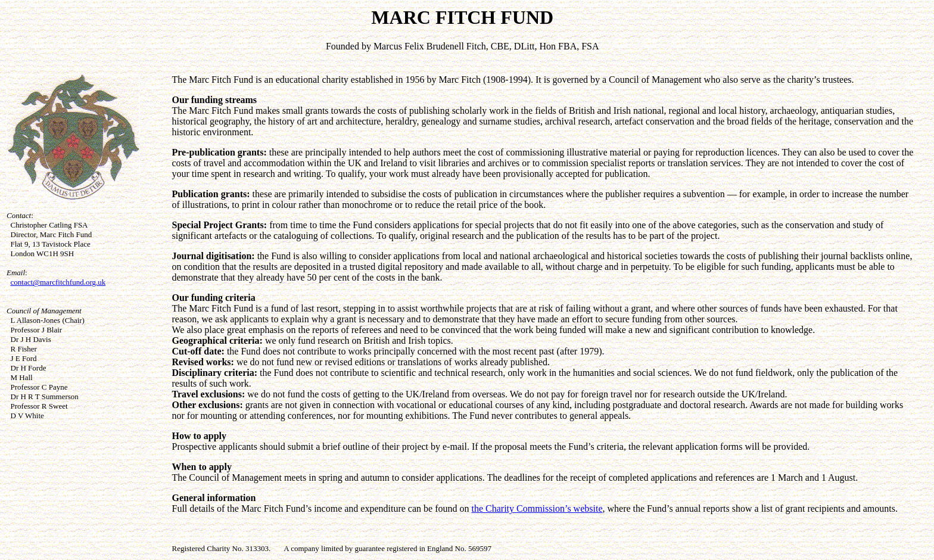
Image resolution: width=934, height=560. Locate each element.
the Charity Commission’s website (537, 508)
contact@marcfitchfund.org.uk (58, 282)
